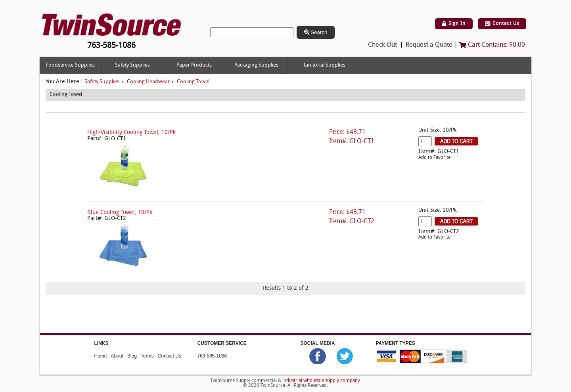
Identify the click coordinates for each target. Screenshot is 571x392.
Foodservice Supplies (70, 65)
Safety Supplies (132, 65)
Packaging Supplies (256, 65)
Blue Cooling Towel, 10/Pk (120, 213)
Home (101, 356)
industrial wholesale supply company (321, 381)
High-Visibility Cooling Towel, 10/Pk (131, 133)
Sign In (454, 24)
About (117, 356)
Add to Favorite (434, 158)
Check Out (382, 45)
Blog (132, 356)
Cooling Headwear (148, 82)
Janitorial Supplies (325, 65)
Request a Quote (429, 45)
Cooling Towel (193, 82)
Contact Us (502, 24)
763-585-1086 (212, 356)
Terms (147, 356)
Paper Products (194, 65)
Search (316, 32)
